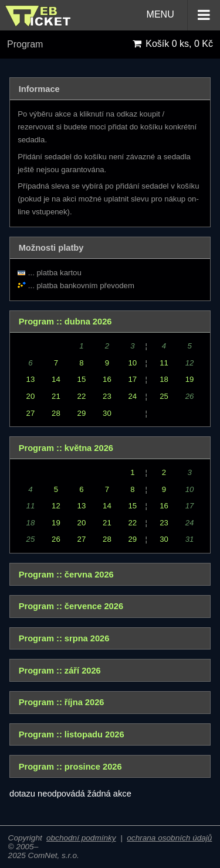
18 (164, 379)
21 (56, 396)
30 (107, 413)
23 (107, 396)
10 (133, 363)
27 (31, 413)
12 (56, 506)
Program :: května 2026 (66, 448)
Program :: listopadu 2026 (72, 734)
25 (164, 396)
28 (56, 413)
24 (133, 396)
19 (190, 379)
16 (107, 379)
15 (82, 379)
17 (133, 379)
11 (164, 363)
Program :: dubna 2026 (65, 322)
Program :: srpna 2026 (64, 638)
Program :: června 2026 (66, 575)
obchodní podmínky (81, 838)
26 (56, 539)
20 (31, 396)
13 (31, 379)
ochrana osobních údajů (169, 838)
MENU (183, 15)
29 (82, 413)
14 (56, 379)
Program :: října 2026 (62, 702)
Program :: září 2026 (60, 671)
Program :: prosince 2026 (70, 767)
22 (82, 396)
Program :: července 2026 (71, 606)
